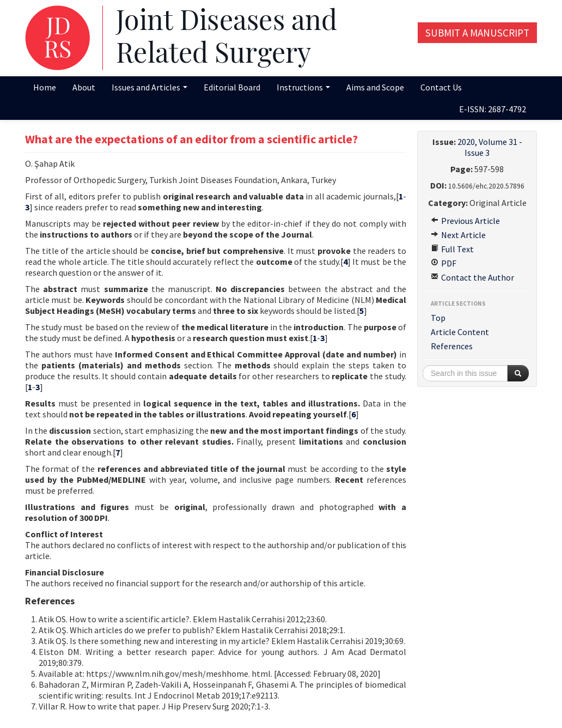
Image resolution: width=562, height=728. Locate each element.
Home (45, 87)
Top (438, 318)
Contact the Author (472, 277)
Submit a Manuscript (477, 33)
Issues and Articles (149, 87)
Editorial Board (232, 87)
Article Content (460, 332)
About (84, 87)
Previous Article (465, 221)
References (452, 346)
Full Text (452, 249)
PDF (444, 263)
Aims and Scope (375, 87)
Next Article (458, 235)
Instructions (303, 87)
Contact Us (441, 87)
